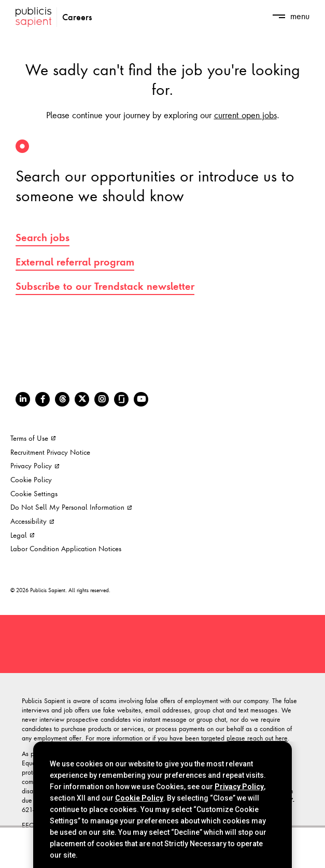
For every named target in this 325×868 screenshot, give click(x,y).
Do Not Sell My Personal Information (71, 507)
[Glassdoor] (121, 399)
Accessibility (32, 521)
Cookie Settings (34, 493)
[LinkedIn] (23, 399)
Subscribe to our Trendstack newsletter (105, 286)
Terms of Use (33, 438)
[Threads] (62, 399)
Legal (22, 535)
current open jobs (245, 115)
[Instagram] (102, 399)
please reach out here (257, 738)
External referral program (75, 262)
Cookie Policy (31, 479)
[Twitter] (82, 399)
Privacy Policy (35, 465)
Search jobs (43, 237)
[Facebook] (43, 399)
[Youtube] (141, 399)
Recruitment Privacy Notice (50, 452)
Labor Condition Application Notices (66, 548)
